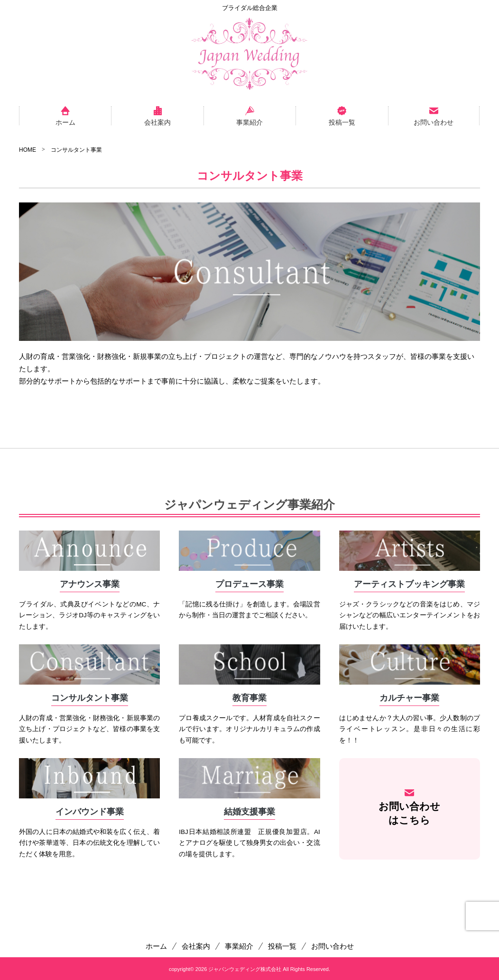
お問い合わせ (434, 122)
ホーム (65, 122)
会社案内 (157, 122)
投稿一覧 (342, 122)
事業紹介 (249, 122)
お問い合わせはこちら (409, 813)
